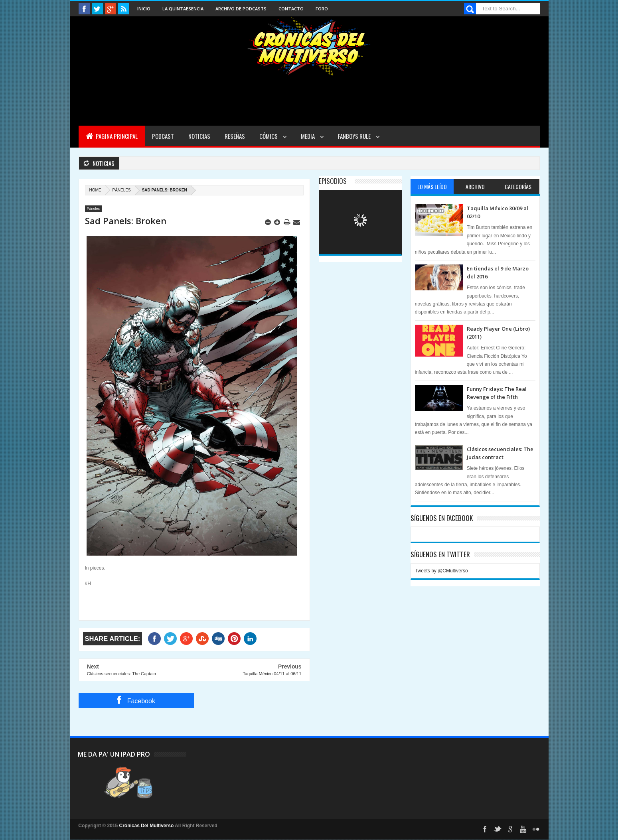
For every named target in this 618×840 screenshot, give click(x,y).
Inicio (144, 9)
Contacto (291, 9)
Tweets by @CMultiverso (441, 571)
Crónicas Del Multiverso (147, 826)
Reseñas (235, 136)
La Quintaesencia (183, 9)
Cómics (269, 136)
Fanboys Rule (355, 136)
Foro (322, 9)
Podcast (163, 136)
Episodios (333, 181)
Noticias (199, 136)
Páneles (122, 190)
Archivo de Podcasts (241, 9)
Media (308, 136)
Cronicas (309, 46)
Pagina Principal (112, 136)
